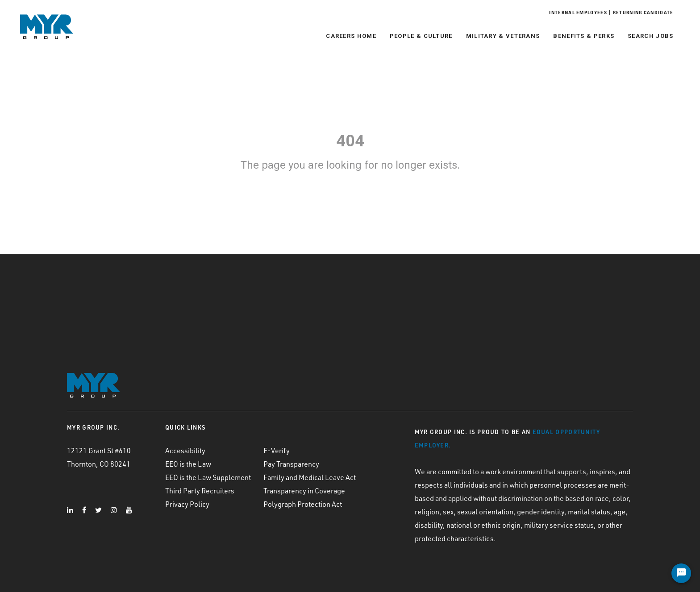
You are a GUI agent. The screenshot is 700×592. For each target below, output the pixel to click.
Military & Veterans (498, 36)
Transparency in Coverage (304, 491)
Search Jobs (646, 36)
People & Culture (416, 36)
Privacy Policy (187, 504)
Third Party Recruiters (200, 491)
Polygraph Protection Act (303, 504)
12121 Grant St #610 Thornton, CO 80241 (99, 457)
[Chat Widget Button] (681, 573)
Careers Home (347, 36)
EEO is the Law (188, 464)
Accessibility (185, 451)
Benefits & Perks (579, 36)
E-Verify (277, 451)
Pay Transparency (291, 464)
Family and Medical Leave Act (310, 477)
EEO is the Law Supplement (208, 477)
